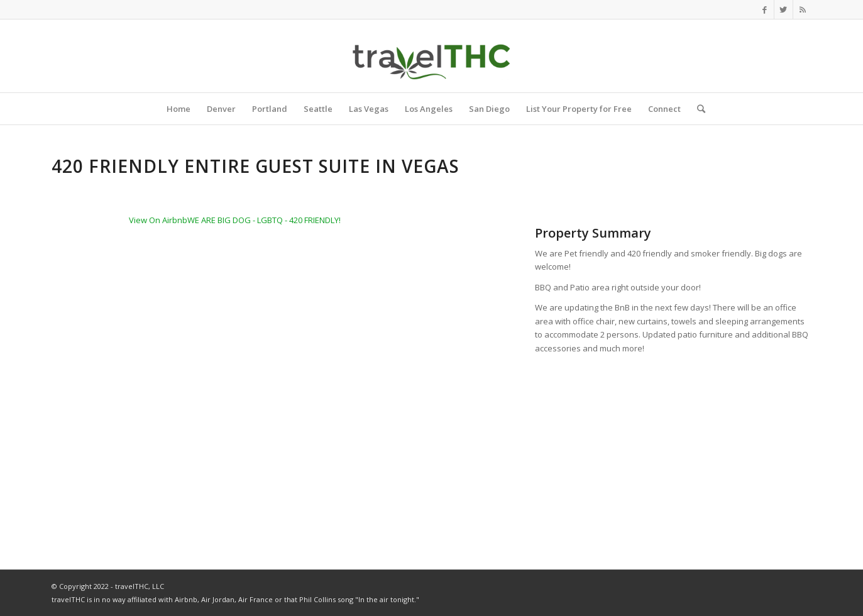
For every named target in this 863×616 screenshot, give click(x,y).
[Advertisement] (673, 450)
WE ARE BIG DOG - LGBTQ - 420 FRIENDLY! (264, 220)
